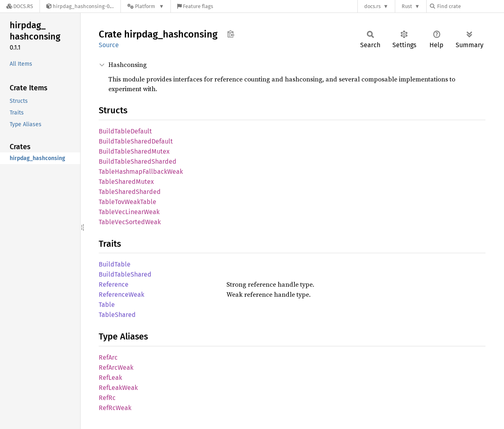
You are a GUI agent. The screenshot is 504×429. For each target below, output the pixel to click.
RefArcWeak (116, 368)
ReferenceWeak (121, 295)
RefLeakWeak (118, 388)
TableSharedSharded (130, 192)
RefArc (108, 357)
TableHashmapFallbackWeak (141, 172)
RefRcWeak (115, 408)
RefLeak (110, 378)
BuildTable (115, 264)
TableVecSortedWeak (130, 222)
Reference (114, 284)
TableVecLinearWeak (129, 212)
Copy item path (231, 34)
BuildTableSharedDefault (136, 141)
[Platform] (146, 6)
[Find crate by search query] (470, 6)
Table (107, 305)
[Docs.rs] (20, 6)
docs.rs (372, 6)
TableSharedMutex (126, 182)
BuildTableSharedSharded (138, 161)
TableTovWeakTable (128, 202)
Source (109, 45)
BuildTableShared (125, 274)
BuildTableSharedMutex (134, 151)
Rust (407, 6)
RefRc (107, 398)
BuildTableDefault (125, 131)
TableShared (117, 315)
